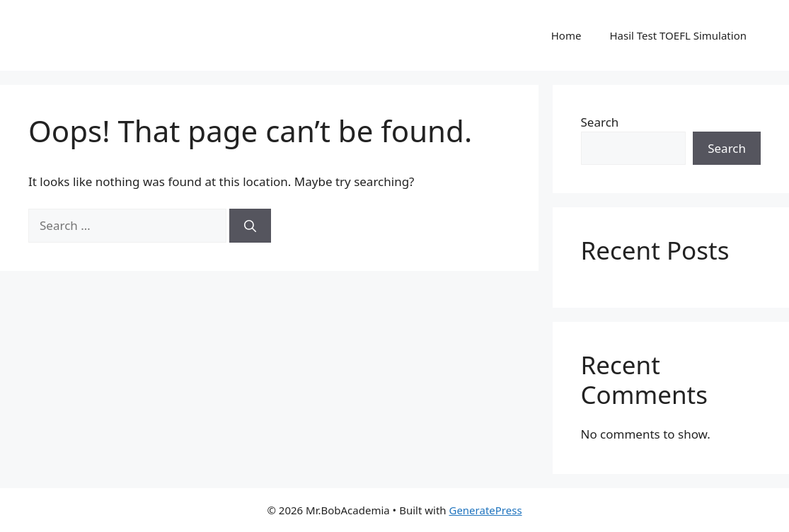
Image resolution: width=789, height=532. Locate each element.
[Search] (250, 226)
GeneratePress (485, 510)
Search (600, 122)
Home (566, 35)
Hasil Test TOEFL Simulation (678, 35)
